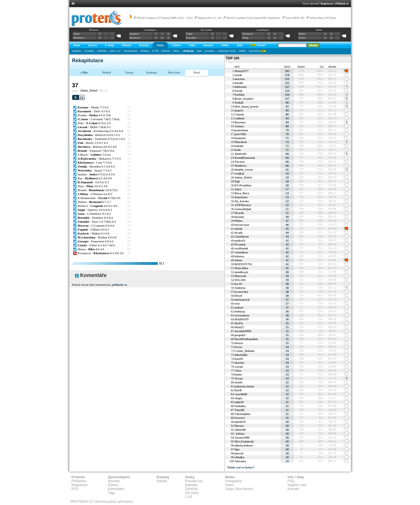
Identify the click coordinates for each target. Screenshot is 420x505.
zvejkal (239, 173)
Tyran (239, 378)
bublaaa (240, 311)
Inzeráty (208, 45)
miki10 (239, 402)
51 (287, 209)
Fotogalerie (234, 481)
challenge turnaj (226, 51)
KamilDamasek (245, 158)
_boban (240, 434)
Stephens (135, 34)
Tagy (111, 493)
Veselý (302, 38)
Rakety (162, 481)
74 (287, 142)
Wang (245, 38)
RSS (75, 489)
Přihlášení (79, 481)
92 (287, 106)
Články (113, 485)
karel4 (239, 359)
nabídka (77, 51)
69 (287, 154)
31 (287, 402)
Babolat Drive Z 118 (210, 18)
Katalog (144, 45)
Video (192, 45)
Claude (239, 114)
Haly (240, 45)
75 (287, 138)
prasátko (210, 51)
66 (287, 162)
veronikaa (241, 252)
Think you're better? (241, 467)
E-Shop (110, 45)
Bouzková (135, 38)
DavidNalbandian (246, 339)
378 (287, 75)
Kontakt (293, 489)
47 (287, 221)
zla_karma (242, 201)
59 (287, 173)
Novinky (114, 481)
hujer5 (239, 110)
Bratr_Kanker (244, 99)
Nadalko (240, 406)
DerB (238, 390)
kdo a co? (115, 51)
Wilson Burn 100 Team (323, 18)
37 (287, 300)
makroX (240, 240)
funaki (239, 83)
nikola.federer (244, 445)
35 (287, 323)
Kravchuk (191, 38)
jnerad (239, 453)
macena (240, 79)
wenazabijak (243, 209)
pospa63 (240, 335)
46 (287, 225)
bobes (238, 374)
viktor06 (240, 430)
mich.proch (242, 300)
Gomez (239, 126)
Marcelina (241, 268)
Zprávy (93, 45)
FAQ (291, 481)
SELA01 (240, 280)
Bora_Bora (242, 193)
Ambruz (240, 288)
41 (287, 260)
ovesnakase (242, 315)
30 (287, 422)
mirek (239, 229)
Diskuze (126, 45)
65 (287, 169)
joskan (239, 307)
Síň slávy (192, 493)
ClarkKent (242, 236)
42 (287, 240)
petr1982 (241, 134)
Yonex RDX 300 (295, 18)
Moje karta (174, 72)
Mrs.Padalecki (244, 441)
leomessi (240, 138)
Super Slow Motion (239, 489)
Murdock (241, 142)
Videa (229, 485)
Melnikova (79, 38)
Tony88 (239, 410)
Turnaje (129, 72)
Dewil (238, 296)
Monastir (94, 30)
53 (287, 197)
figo (237, 449)
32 (287, 382)
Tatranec (241, 461)
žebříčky (102, 51)
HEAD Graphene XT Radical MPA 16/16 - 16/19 (165, 18)
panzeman (241, 130)
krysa (238, 347)
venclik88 (241, 394)
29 (287, 461)
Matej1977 (242, 71)
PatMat (240, 95)
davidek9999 (243, 331)
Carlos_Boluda (245, 351)
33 (287, 367)
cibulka (240, 457)
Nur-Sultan (206, 30)
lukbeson (241, 87)
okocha (239, 363)
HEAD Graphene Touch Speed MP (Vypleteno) (254, 18)
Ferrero (240, 418)
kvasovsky (241, 292)
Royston (240, 122)
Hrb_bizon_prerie (247, 106)
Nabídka (191, 485)
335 (287, 83)
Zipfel (77, 34)
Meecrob (240, 276)
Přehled (107, 72)
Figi (237, 181)
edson (238, 260)
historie (166, 51)
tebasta (239, 256)
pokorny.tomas (245, 386)
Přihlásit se (342, 4)
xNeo (238, 370)
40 (287, 272)
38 (287, 284)
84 (287, 118)
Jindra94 (241, 154)
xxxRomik (241, 248)
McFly (239, 323)
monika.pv (242, 272)
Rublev (303, 34)
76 (287, 134)
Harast (239, 426)
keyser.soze (242, 225)
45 (287, 229)
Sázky (160, 45)
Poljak (189, 34)
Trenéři (258, 45)
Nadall (239, 102)
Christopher (243, 414)
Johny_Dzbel (89, 90)
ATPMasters (243, 205)
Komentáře (116, 489)
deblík (242, 51)
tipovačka (257, 51)
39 (287, 276)
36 (287, 311)
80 (287, 126)
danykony (241, 197)
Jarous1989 (242, 437)
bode (238, 150)
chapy (239, 398)
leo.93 (238, 284)
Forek (239, 91)
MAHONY (242, 319)
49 (287, 217)
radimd (240, 118)
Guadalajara (150, 30)
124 (287, 91)
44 (287, 233)
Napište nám (297, 485)
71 (287, 150)
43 (287, 236)
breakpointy (131, 51)
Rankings (152, 72)
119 (287, 95)
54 (287, 193)
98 (287, 102)
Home (77, 45)
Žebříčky (192, 489)
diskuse (145, 51)
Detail (197, 72)
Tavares (240, 162)
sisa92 (239, 382)
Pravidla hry (194, 481)
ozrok (238, 75)
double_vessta (244, 169)
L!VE (155, 51)
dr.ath (239, 233)
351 (287, 79)
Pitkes (239, 221)
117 (287, 99)
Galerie (176, 45)
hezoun (239, 217)
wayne (239, 367)
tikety (176, 51)
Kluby (225, 45)
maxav (239, 343)
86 (287, 114)
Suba (238, 189)
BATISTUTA (243, 264)
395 (287, 71)
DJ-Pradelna (243, 185)
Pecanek (240, 244)
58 (287, 181)
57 (287, 189)
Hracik (239, 213)
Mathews (241, 166)
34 (287, 347)
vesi (237, 303)
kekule (239, 146)
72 (287, 146)
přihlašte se (119, 285)
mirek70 (240, 422)
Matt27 (239, 327)
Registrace (327, 4)
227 (287, 87)
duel (199, 51)
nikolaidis (241, 355)
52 (287, 201)
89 (287, 110)
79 (287, 130)
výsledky (89, 51)
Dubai (319, 30)
